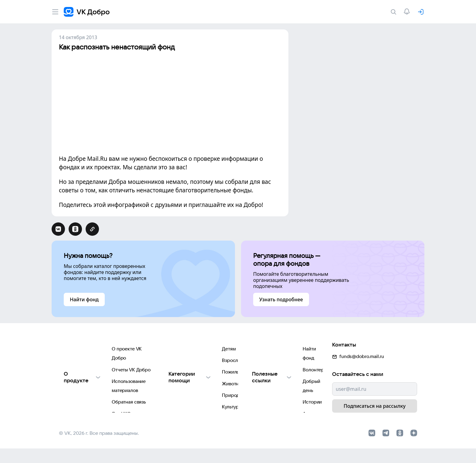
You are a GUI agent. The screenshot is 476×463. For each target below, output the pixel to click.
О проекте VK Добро (82, 349)
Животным (171, 385)
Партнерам (71, 410)
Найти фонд (261, 349)
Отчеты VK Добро (78, 361)
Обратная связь (76, 385)
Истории (257, 385)
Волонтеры (260, 361)
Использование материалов (90, 373)
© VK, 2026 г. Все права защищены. (99, 447)
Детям (167, 349)
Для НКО (68, 398)
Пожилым (170, 373)
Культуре (170, 410)
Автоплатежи (262, 398)
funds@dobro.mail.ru (358, 347)
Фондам (168, 422)
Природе (170, 398)
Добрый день (262, 373)
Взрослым (171, 361)
